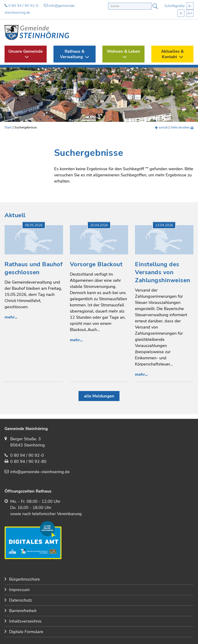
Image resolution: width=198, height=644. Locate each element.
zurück (162, 127)
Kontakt (193, 25)
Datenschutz (20, 600)
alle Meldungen (99, 396)
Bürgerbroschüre (24, 579)
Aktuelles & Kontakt (172, 54)
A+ (190, 13)
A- (190, 6)
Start (188, 25)
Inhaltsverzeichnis (25, 621)
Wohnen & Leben (123, 51)
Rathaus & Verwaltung (72, 54)
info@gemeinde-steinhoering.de (40, 472)
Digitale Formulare (26, 632)
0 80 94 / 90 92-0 (22, 6)
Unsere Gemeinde (26, 51)
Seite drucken (182, 127)
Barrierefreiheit (23, 611)
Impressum (19, 590)
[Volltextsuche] (130, 6)
